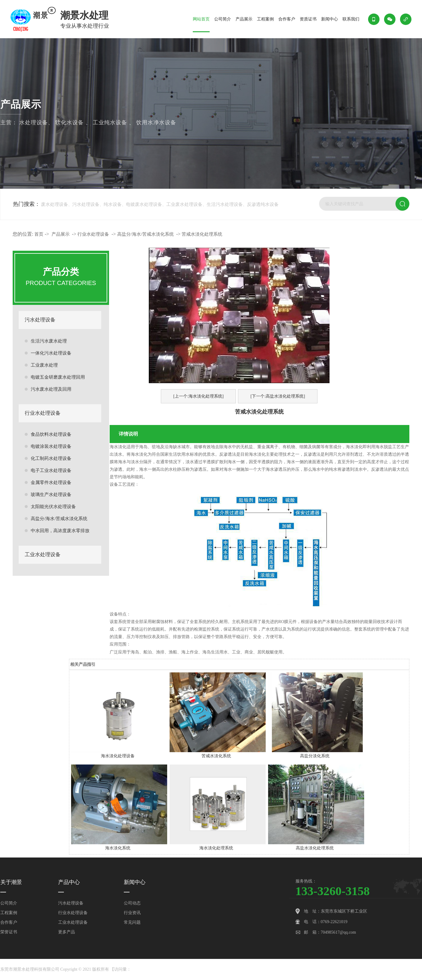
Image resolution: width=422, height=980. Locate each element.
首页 (39, 234)
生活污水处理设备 (225, 204)
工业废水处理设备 (184, 204)
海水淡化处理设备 (118, 756)
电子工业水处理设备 (51, 470)
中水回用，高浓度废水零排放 (60, 531)
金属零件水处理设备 (51, 482)
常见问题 (132, 922)
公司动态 (132, 903)
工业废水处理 (44, 365)
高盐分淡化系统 (315, 756)
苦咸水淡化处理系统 (202, 234)
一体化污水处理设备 (51, 353)
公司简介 (223, 19)
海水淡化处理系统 (216, 848)
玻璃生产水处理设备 (51, 495)
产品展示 (244, 19)
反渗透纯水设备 (263, 204)
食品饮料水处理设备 (51, 434)
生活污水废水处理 (49, 341)
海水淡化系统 (118, 848)
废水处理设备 (55, 204)
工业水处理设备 (43, 555)
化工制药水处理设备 (51, 458)
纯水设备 (113, 204)
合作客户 (287, 19)
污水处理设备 (86, 204)
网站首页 (201, 19)
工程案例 (265, 19)
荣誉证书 (9, 932)
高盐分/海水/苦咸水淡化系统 (59, 519)
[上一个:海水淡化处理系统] (198, 396)
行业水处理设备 (43, 413)
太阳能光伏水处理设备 (53, 507)
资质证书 (308, 19)
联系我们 (351, 19)
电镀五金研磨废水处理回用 (58, 377)
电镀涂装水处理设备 (51, 446)
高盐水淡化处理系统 (315, 848)
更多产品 (67, 932)
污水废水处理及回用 (51, 389)
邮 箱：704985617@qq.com (330, 932)
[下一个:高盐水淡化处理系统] (278, 396)
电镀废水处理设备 (144, 204)
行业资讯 (132, 913)
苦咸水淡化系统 (216, 756)
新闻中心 (330, 19)
